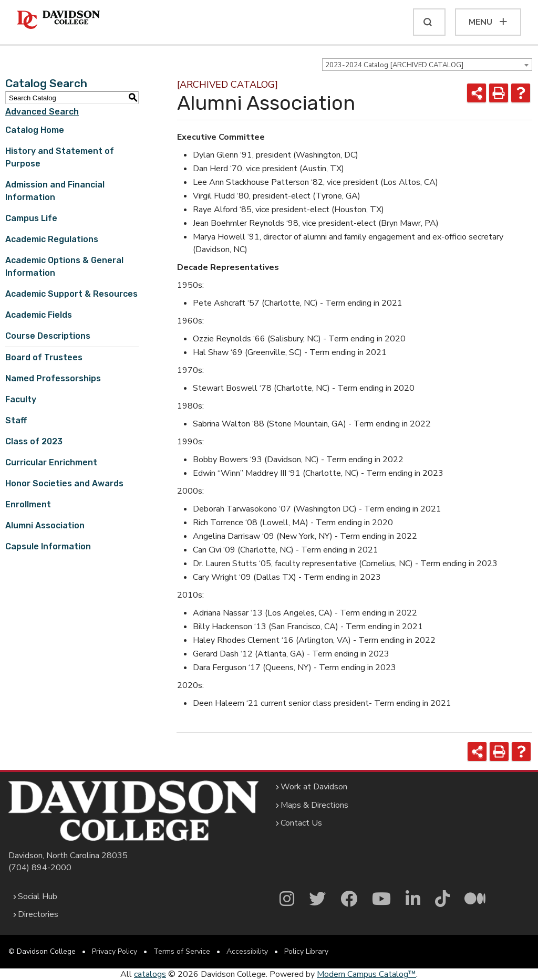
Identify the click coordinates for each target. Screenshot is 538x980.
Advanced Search (42, 112)
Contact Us (301, 823)
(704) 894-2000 (40, 868)
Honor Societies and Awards (64, 483)
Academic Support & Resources (71, 294)
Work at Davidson (314, 787)
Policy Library (306, 951)
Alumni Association (45, 525)
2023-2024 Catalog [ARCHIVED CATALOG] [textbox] (394, 65)
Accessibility (247, 951)
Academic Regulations (52, 239)
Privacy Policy (115, 951)
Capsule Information (48, 546)
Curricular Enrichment (51, 462)
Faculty (21, 399)
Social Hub (38, 896)
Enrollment (28, 504)
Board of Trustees (44, 357)
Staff (16, 420)
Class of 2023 (34, 441)
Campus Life (31, 218)
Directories (38, 914)
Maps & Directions (314, 805)
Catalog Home (35, 130)
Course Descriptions (48, 336)
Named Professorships (53, 378)
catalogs (150, 974)
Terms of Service (182, 951)
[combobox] (427, 65)
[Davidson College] (58, 20)
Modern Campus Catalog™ (366, 974)
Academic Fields (39, 315)
